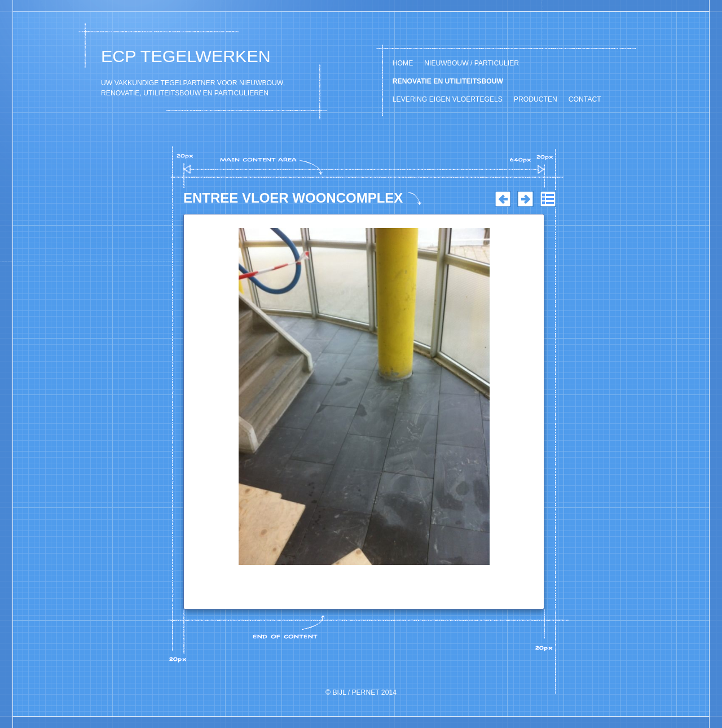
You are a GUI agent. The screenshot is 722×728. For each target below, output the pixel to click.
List (548, 199)
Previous (503, 199)
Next (525, 199)
